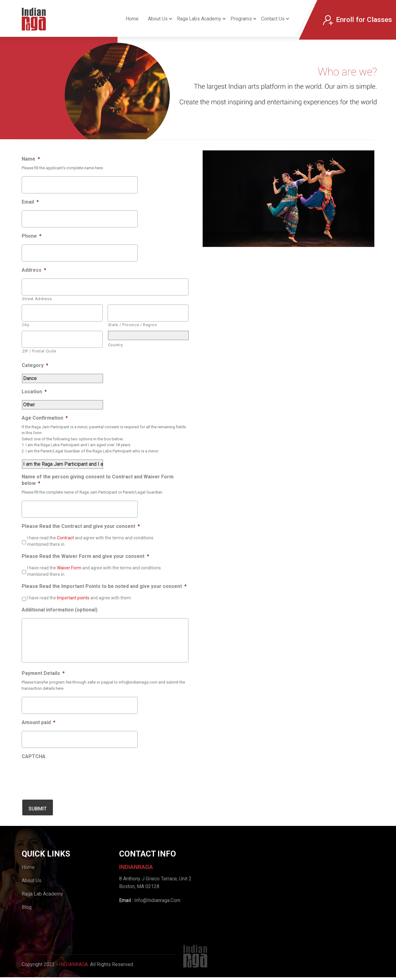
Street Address (37, 299)
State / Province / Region (133, 325)
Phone (32, 236)
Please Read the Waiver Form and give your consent (85, 556)
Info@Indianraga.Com (157, 903)
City (26, 325)
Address (34, 270)
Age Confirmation (45, 418)
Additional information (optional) (60, 610)
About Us (158, 19)
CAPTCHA (34, 761)
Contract (66, 538)
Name (31, 159)
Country (116, 345)
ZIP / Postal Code (39, 351)
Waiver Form (70, 568)
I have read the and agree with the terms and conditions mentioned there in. (90, 541)
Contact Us (273, 19)
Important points (74, 598)
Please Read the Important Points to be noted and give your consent (104, 586)
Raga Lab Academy (42, 897)
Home (132, 19)
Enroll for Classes (357, 20)
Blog (27, 910)
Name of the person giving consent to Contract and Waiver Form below (98, 480)
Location (34, 392)
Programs (241, 19)
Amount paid (39, 728)
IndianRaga (73, 967)
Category (35, 365)
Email (30, 202)
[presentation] (69, 782)
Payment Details (43, 678)
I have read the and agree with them (79, 598)
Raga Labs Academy (199, 19)
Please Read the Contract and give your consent (81, 526)
